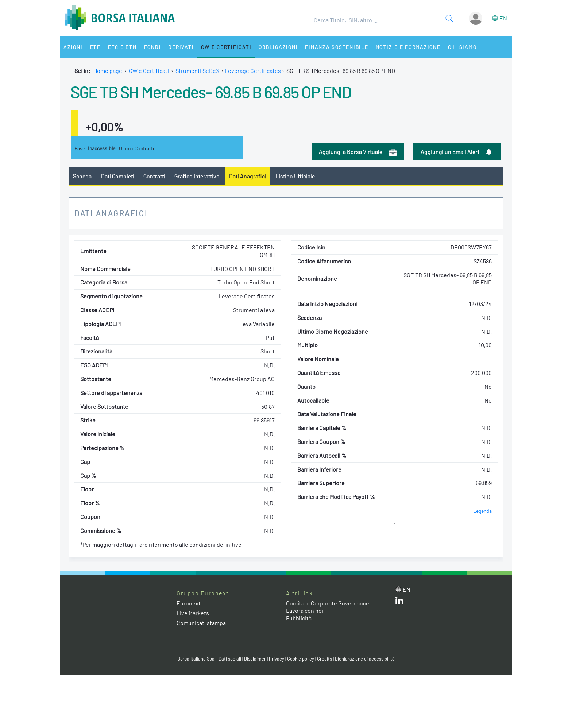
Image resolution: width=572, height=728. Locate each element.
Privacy (277, 659)
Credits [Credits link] (324, 659)
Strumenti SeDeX (197, 71)
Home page (108, 71)
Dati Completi (118, 176)
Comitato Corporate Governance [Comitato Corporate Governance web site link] (328, 603)
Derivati (181, 47)
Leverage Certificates (253, 71)
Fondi (153, 47)
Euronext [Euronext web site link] (189, 603)
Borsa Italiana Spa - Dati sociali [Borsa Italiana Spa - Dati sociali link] (209, 659)
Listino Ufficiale (295, 176)
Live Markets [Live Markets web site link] (193, 613)
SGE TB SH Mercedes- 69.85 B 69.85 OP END (211, 92)
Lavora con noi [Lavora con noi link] (305, 610)
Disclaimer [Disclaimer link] (255, 659)
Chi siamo (462, 47)
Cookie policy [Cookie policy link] (301, 659)
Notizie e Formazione (408, 47)
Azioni (73, 47)
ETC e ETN (122, 47)
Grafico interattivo (197, 176)
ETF (95, 47)
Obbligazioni (278, 47)
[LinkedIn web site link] (399, 602)
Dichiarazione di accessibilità (365, 659)
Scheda (82, 176)
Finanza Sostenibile (337, 47)
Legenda (482, 511)
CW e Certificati (226, 47)
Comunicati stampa (201, 623)
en (503, 18)
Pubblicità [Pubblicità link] (299, 618)
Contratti (154, 176)
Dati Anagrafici (248, 176)
